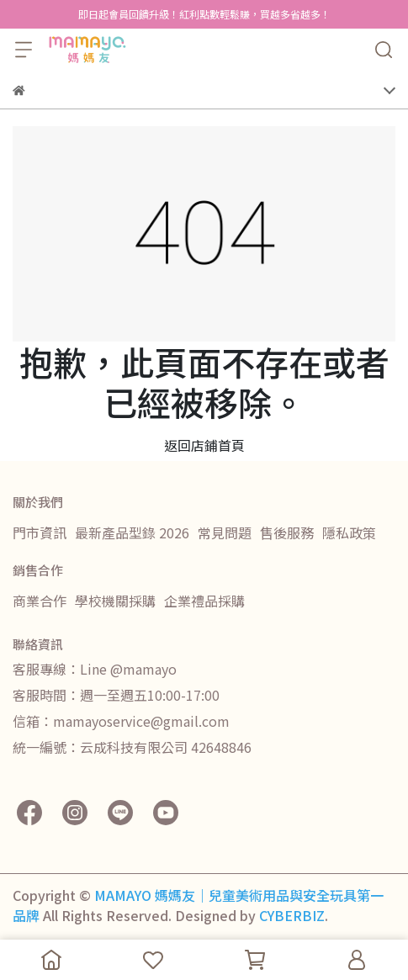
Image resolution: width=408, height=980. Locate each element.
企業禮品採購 (204, 601)
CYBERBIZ (292, 915)
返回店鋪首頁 (204, 445)
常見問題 (225, 532)
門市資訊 (40, 532)
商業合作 (40, 601)
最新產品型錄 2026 (132, 532)
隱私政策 (349, 532)
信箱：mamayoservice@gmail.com (121, 721)
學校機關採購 (115, 601)
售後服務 (287, 532)
